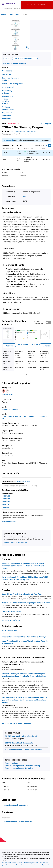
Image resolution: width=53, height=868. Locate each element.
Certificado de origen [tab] (24, 482)
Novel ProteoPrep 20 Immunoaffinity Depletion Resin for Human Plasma (25, 642)
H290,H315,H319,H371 (10, 409)
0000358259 (6, 502)
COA (7, 58)
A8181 (7, 736)
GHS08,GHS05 (7, 395)
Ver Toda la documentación (15, 64)
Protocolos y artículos (7, 92)
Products (4, 15)
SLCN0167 (5, 508)
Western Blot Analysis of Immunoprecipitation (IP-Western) (26, 603)
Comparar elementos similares (10, 79)
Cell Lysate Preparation (11, 611)
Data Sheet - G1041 (9, 630)
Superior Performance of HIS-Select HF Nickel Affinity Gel (25, 637)
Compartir (46, 124)
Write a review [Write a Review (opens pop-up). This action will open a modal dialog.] (20, 131)
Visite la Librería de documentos (15, 543)
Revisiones (6, 119)
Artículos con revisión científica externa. (7, 100)
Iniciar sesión (9, 140)
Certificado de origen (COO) (25, 58)
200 (24, 196)
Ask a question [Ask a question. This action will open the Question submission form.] (32, 131)
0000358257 (6, 496)
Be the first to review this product (18, 822)
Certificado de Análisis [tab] (9, 482)
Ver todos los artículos (11, 620)
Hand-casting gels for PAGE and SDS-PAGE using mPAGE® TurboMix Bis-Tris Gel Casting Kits (25, 578)
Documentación (8, 87)
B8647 (7, 743)
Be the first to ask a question (16, 805)
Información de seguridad (13, 84)
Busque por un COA (9, 521)
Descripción (7, 74)
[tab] (5, 15)
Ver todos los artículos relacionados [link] (16, 724)
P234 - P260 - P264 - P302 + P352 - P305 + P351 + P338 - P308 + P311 (25, 417)
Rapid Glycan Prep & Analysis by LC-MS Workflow (22, 594)
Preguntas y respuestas (7, 114)
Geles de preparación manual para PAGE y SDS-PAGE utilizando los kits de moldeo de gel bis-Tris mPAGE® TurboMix (23, 566)
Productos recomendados (8, 108)
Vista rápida (10, 346)
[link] (12, 863)
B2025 (7, 750)
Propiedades (7, 71)
